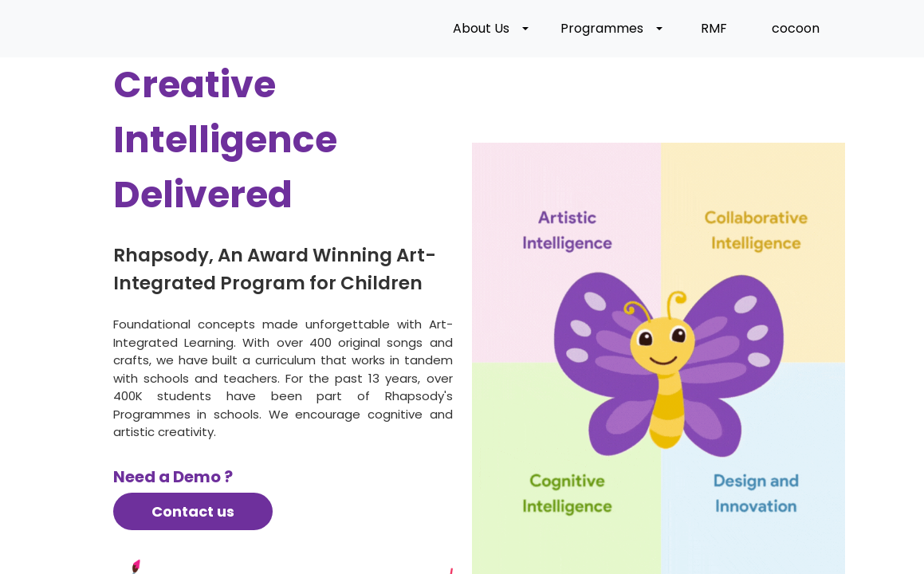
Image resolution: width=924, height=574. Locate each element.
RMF (714, 30)
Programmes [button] (602, 30)
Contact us (193, 515)
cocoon (796, 30)
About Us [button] (481, 30)
